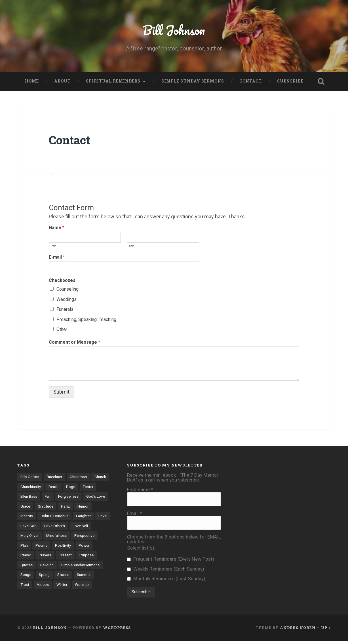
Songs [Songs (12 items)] (72, 575)
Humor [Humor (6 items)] (26, 516)
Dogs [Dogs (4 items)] (90, 487)
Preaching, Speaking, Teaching (86, 319)
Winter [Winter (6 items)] (26, 595)
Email (134, 513)
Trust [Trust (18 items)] (66, 585)
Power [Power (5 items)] (26, 556)
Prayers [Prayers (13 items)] (64, 556)
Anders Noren (298, 631)
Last (130, 246)
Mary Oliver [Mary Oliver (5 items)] (53, 536)
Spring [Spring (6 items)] (91, 575)
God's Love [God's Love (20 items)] (30, 506)
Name (57, 228)
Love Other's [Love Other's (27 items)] (93, 526)
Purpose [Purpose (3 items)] (28, 565)
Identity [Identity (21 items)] (46, 516)
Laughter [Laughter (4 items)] (28, 526)
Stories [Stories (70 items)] (27, 585)
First (52, 246)
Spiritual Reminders (113, 81)
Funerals (65, 309)
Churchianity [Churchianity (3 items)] (50, 487)
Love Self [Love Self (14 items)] (28, 536)
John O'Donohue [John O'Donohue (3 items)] (74, 516)
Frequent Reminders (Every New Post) (171, 559)
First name (140, 490)
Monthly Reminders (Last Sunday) (166, 579)
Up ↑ (326, 631)
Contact (251, 81)
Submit (61, 392)
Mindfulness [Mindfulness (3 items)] (81, 536)
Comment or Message (74, 342)
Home (32, 81)
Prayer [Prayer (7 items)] (45, 556)
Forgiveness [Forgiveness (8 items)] (87, 497)
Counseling (68, 289)
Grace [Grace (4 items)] (52, 506)
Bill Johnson (174, 30)
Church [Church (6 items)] (26, 487)
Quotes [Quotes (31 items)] (49, 565)
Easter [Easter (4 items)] (26, 497)
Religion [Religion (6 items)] (69, 565)
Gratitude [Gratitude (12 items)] (72, 506)
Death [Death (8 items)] (73, 487)
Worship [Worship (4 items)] (46, 595)
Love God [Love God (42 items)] (67, 526)
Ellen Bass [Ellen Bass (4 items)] (47, 497)
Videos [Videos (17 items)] (84, 585)
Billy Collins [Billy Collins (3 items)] (30, 477)
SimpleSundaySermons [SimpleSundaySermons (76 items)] (40, 575)
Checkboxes (62, 280)
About (62, 81)
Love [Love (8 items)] (47, 526)
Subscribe (290, 81)
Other (62, 329)
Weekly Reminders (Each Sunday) (166, 569)
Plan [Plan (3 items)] (52, 546)
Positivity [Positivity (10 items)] (91, 546)
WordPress (117, 631)
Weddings (67, 299)
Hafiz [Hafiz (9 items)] (92, 506)
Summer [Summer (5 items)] (47, 585)
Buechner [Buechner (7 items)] (55, 477)
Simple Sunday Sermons (193, 81)
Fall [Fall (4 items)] (66, 497)
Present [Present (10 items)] (85, 556)
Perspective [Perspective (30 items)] (31, 546)
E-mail (57, 257)
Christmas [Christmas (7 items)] (79, 477)
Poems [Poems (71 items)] (69, 546)
